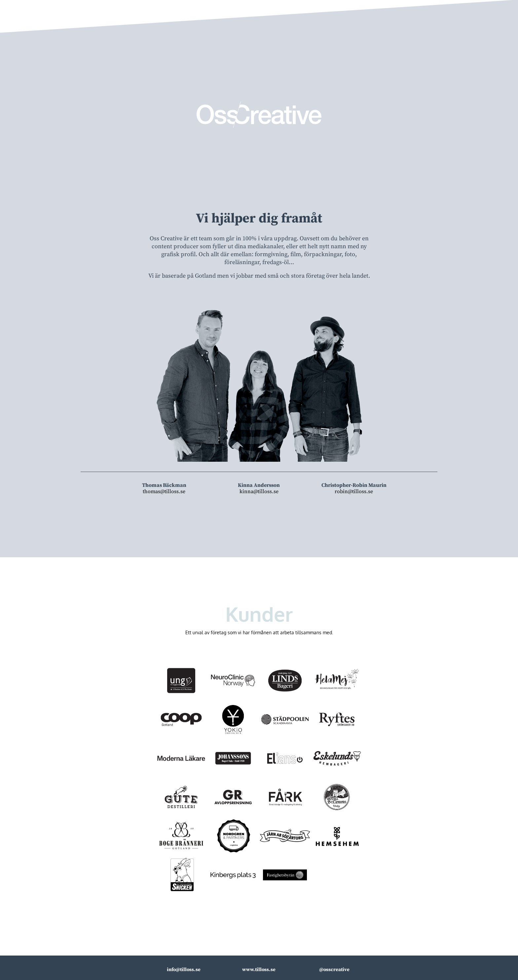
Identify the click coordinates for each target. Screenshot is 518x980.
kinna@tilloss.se (259, 491)
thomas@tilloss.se (164, 491)
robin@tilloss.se (354, 491)
